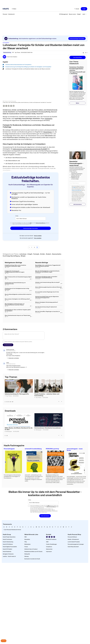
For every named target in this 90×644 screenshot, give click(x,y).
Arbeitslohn (49, 119)
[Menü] (14, 9)
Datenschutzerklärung (40, 223)
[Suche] (77, 9)
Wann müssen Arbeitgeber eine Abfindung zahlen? (17, 299)
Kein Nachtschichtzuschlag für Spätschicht (46, 307)
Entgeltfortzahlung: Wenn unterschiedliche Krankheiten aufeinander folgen (15, 266)
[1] (32, 247)
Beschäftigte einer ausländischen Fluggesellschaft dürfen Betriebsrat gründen (48, 266)
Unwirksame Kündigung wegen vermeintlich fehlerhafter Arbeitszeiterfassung (46, 277)
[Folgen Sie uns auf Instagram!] (52, 537)
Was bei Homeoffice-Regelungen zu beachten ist (47, 312)
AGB (31, 223)
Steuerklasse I (48, 132)
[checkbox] (11, 223)
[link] (5, 14)
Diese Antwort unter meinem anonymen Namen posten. (19, 342)
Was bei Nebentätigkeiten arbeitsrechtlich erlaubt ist (18, 294)
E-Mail (17, 216)
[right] (61, 402)
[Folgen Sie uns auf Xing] (49, 537)
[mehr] (84, 14)
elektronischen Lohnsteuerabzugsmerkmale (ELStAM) (30, 149)
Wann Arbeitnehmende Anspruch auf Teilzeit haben (18, 316)
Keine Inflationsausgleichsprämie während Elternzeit (48, 287)
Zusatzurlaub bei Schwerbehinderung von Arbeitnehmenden (15, 283)
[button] (84, 9)
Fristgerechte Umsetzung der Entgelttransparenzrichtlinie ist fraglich (15, 272)
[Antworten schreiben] (13, 358)
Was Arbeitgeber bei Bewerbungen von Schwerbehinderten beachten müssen (15, 304)
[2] (34, 247)
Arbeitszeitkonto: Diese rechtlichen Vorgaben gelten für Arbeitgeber (18, 310)
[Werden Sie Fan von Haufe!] (54, 537)
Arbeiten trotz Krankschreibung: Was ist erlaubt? (47, 282)
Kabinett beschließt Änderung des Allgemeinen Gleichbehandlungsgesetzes (47, 297)
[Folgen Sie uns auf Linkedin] (47, 537)
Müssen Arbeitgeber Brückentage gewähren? (47, 302)
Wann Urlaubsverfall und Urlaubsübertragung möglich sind (18, 277)
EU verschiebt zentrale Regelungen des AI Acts (47, 292)
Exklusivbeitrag (7, 52)
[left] (59, 402)
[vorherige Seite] (29, 247)
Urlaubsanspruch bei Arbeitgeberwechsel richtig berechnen (17, 289)
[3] (37, 247)
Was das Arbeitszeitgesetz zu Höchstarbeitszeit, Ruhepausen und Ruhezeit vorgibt (47, 272)
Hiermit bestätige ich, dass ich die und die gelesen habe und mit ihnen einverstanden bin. (31, 224)
